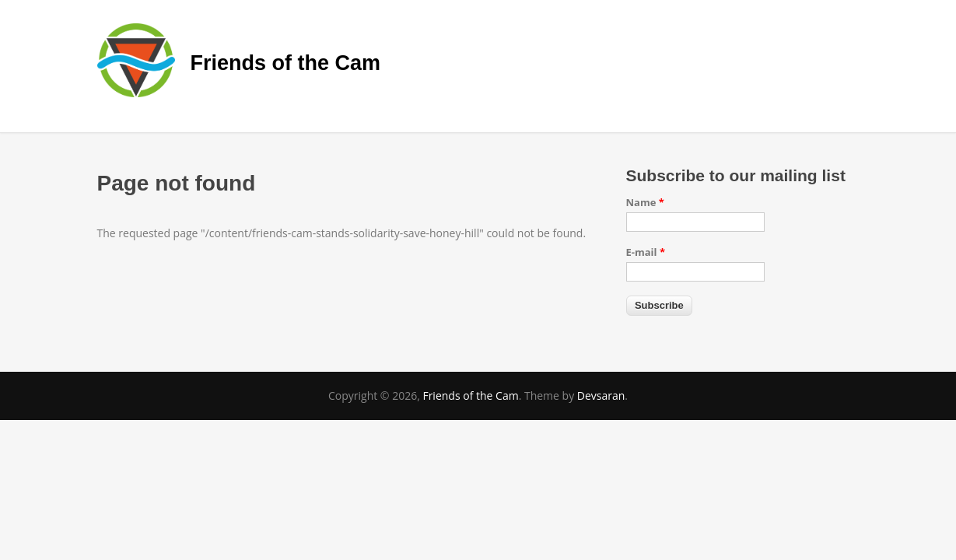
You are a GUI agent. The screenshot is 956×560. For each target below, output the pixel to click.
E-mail (646, 252)
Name (645, 202)
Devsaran (601, 395)
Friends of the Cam (286, 63)
